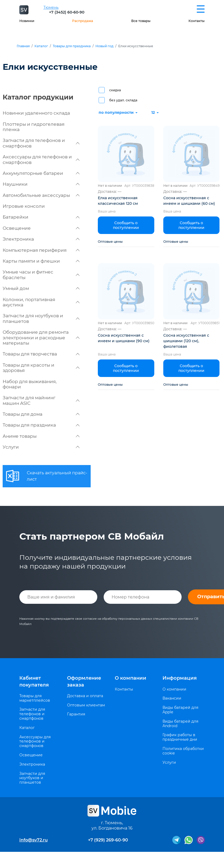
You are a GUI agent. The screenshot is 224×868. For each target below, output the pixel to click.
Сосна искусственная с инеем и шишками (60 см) (189, 201)
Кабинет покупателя (34, 681)
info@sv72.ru (34, 840)
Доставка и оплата (85, 696)
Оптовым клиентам (86, 705)
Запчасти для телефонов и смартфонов (41, 143)
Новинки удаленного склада (36, 113)
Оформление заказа (84, 681)
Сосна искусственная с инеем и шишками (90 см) (124, 338)
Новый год (104, 46)
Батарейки (41, 217)
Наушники (41, 184)
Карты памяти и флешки (41, 261)
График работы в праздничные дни (180, 737)
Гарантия (76, 714)
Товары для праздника (72, 46)
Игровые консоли (24, 206)
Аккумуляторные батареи (41, 173)
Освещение (41, 228)
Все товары (141, 21)
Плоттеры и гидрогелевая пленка (34, 127)
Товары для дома (41, 414)
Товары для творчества (41, 354)
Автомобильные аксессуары (41, 195)
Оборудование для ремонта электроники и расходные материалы (41, 338)
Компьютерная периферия (41, 250)
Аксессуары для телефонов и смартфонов (41, 159)
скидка (115, 90)
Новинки (27, 21)
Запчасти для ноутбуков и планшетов (41, 318)
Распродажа (83, 21)
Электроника (41, 239)
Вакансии (172, 698)
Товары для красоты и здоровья (41, 368)
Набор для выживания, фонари (30, 384)
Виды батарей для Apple (180, 710)
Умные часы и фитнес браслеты (41, 275)
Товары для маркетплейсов (35, 698)
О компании (131, 678)
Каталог (41, 46)
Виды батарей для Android (180, 724)
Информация (180, 678)
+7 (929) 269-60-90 (108, 840)
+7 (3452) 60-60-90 (67, 12)
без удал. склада (123, 100)
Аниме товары (41, 436)
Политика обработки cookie (183, 751)
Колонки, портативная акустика (41, 302)
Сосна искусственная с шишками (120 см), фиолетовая (186, 341)
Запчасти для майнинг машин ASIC (41, 400)
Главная (23, 46)
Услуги (41, 447)
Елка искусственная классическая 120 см (118, 201)
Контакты (197, 21)
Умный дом (41, 288)
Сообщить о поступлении (126, 225)
